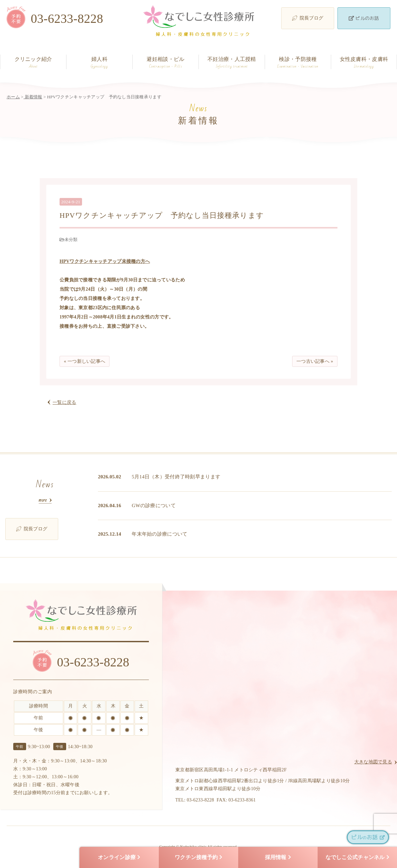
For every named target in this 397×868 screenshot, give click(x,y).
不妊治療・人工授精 (232, 63)
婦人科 (99, 63)
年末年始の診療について (159, 534)
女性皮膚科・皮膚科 (364, 63)
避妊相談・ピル (166, 63)
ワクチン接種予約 (198, 858)
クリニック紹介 (33, 63)
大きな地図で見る (373, 762)
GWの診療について (154, 506)
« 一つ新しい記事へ (85, 361)
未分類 (71, 240)
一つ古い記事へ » (315, 361)
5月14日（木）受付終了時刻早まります (176, 477)
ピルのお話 (364, 18)
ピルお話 (368, 837)
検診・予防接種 (298, 63)
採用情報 (278, 858)
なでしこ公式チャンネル (357, 858)
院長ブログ (308, 18)
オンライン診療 (119, 858)
